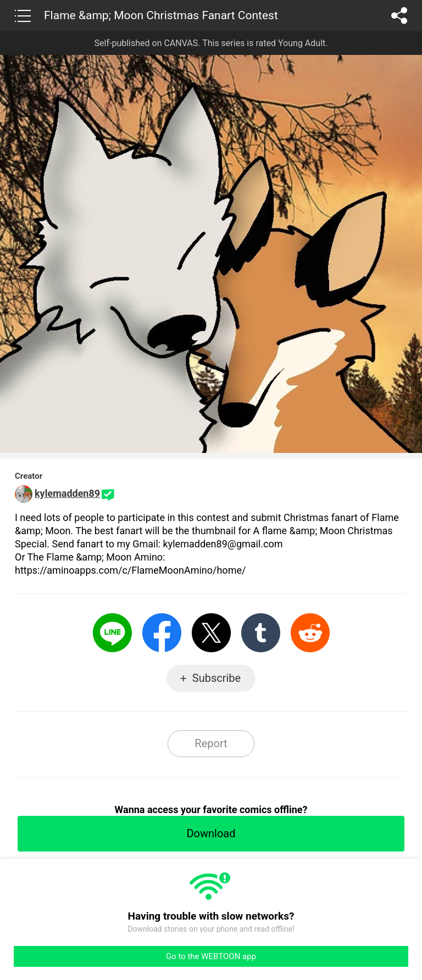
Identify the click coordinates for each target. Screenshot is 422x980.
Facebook (162, 633)
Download (211, 833)
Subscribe (216, 678)
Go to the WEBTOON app (211, 956)
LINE (112, 633)
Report (211, 743)
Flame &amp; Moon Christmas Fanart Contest (161, 15)
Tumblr (261, 633)
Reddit (310, 633)
